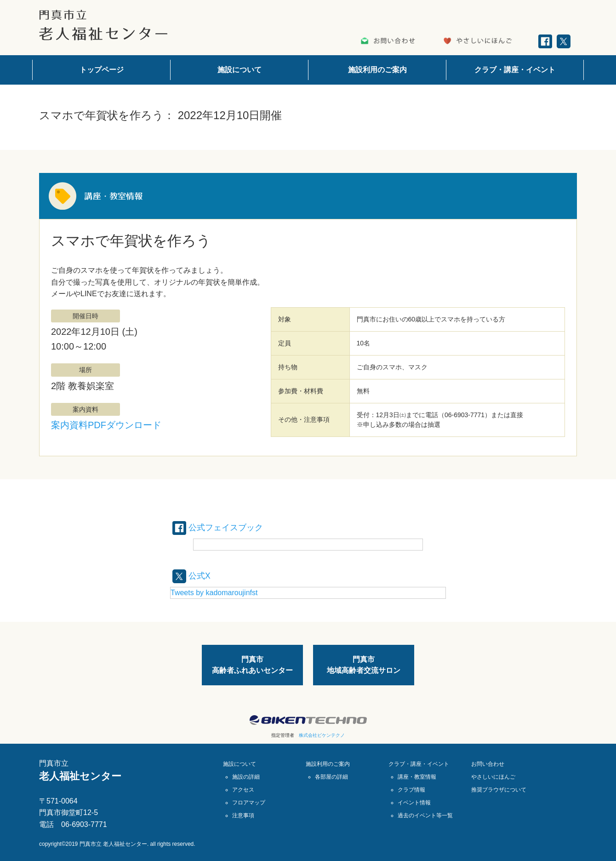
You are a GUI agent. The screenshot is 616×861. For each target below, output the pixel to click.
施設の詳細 (246, 776)
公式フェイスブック (222, 527)
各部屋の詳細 (331, 776)
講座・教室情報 (417, 776)
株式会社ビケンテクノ (322, 735)
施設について (240, 70)
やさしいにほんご (493, 776)
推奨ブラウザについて (499, 789)
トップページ (102, 70)
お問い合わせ (488, 763)
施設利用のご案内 (377, 70)
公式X (193, 575)
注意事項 (243, 815)
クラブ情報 (411, 789)
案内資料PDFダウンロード (106, 425)
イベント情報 (414, 802)
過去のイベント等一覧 (425, 815)
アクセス (243, 789)
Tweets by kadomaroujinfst (214, 592)
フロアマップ (249, 802)
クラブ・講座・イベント (515, 70)
